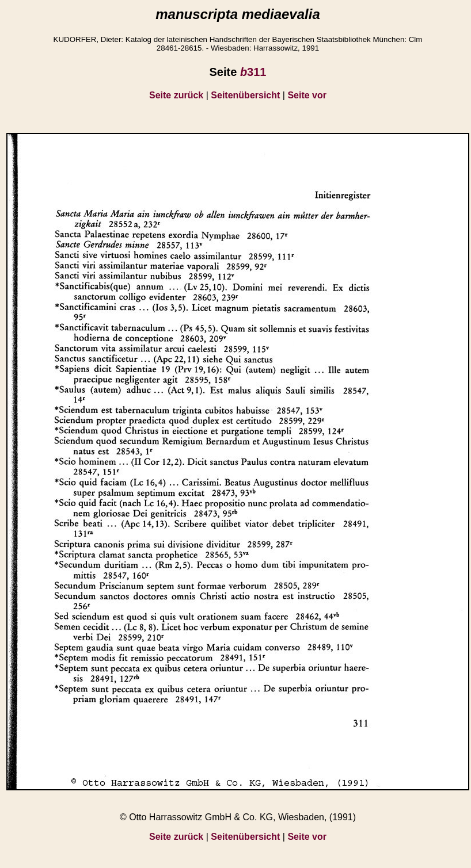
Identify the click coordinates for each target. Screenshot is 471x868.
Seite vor (307, 95)
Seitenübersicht (245, 95)
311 (253, 72)
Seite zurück (176, 95)
